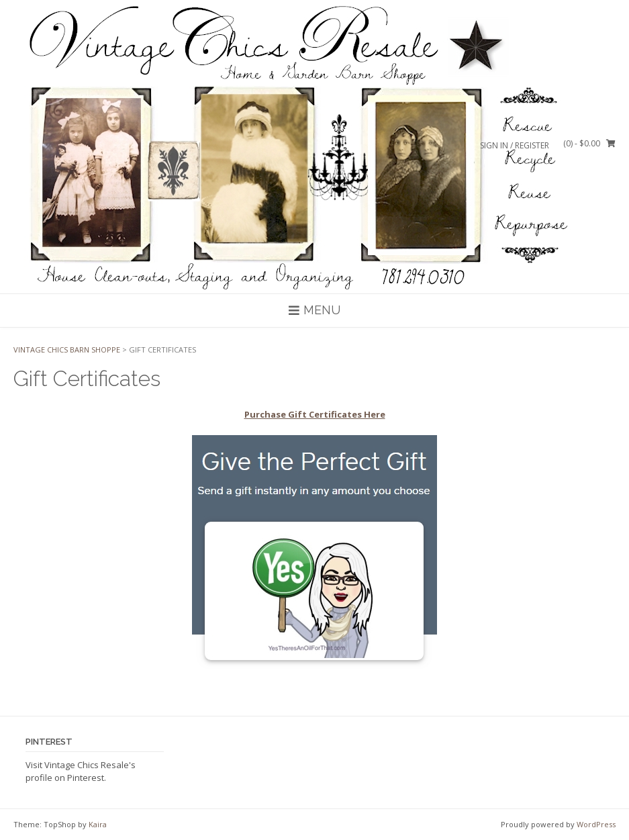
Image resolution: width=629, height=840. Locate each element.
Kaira (98, 824)
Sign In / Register (515, 145)
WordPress (596, 824)
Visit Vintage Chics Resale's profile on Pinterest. (81, 772)
